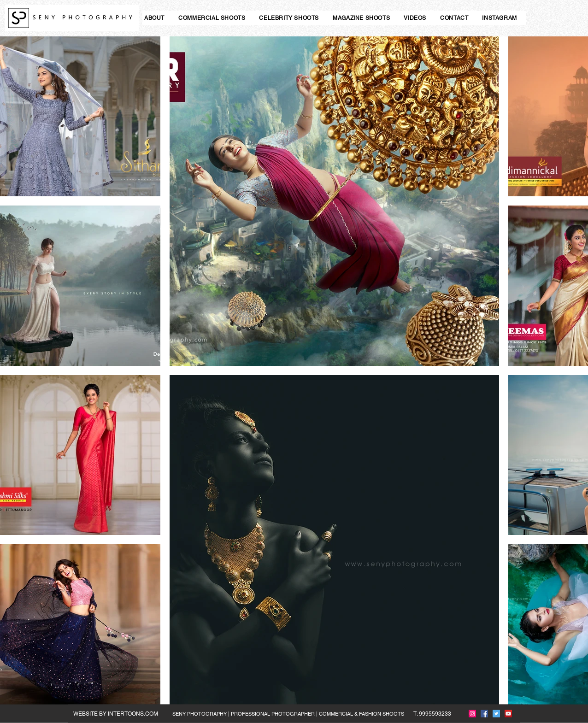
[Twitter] (496, 714)
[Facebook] (484, 714)
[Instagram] (472, 714)
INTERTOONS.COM (133, 714)
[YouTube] (508, 714)
